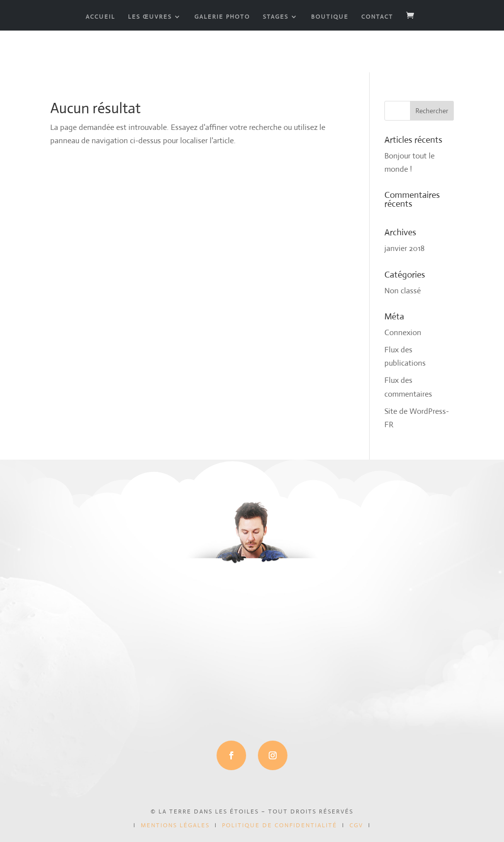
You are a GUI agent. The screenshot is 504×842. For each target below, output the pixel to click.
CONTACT (377, 17)
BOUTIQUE (330, 17)
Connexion (403, 332)
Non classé (403, 291)
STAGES (276, 17)
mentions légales (175, 825)
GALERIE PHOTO (222, 17)
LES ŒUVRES (150, 17)
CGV (356, 825)
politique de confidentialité (280, 825)
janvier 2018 (405, 248)
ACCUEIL (100, 17)
